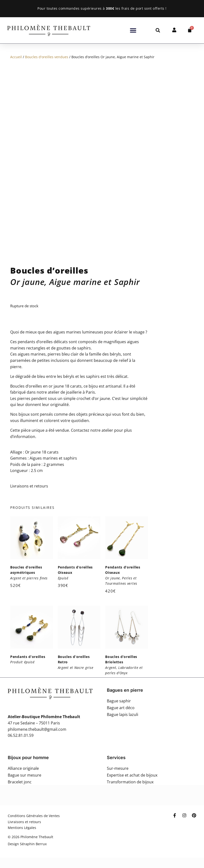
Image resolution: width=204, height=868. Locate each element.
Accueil (16, 57)
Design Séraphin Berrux (27, 844)
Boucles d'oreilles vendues (47, 57)
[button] (133, 30)
